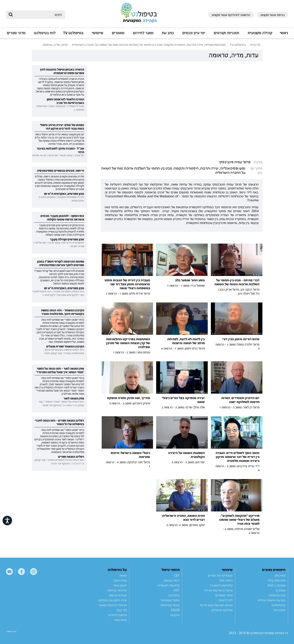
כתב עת (168, 33)
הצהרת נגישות (118, 595)
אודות (123, 575)
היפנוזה (175, 615)
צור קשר (121, 610)
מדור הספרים (224, 595)
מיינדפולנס (279, 605)
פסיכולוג (280, 575)
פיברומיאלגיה (277, 595)
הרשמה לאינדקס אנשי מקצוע (231, 15)
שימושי (98, 33)
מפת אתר (120, 620)
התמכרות (279, 610)
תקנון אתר (120, 585)
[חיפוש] (38, 15)
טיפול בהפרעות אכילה (218, 590)
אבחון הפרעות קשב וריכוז (216, 605)
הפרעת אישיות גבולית (272, 600)
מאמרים (118, 33)
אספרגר (280, 590)
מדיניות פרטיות (117, 590)
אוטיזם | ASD (277, 585)
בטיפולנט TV (73, 33)
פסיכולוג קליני (276, 580)
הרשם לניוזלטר (117, 615)
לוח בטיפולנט (45, 33)
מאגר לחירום (143, 33)
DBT (177, 590)
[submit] (11, 15)
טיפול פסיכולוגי (170, 605)
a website (19, 633)
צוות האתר (120, 580)
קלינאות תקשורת (169, 585)
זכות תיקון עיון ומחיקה (112, 600)
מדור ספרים (16, 33)
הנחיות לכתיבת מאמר (113, 605)
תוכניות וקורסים (226, 33)
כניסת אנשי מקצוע (272, 15)
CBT (177, 575)
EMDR (175, 610)
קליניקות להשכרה (221, 585)
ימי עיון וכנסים (194, 33)
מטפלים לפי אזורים (220, 575)
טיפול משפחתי (170, 600)
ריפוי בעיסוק (172, 580)
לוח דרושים (226, 600)
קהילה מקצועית (260, 33)
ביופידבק (174, 595)
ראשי (284, 33)
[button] (260, 35)
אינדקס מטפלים (222, 610)
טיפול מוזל (226, 580)
